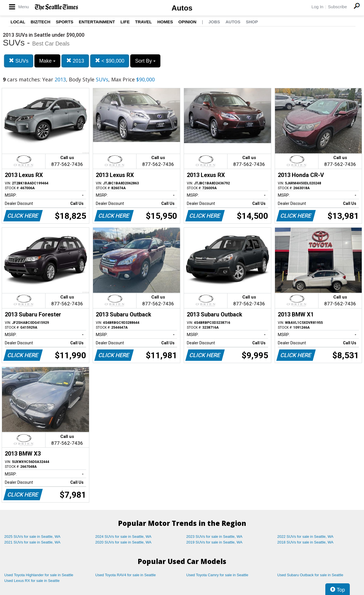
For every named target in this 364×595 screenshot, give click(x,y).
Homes (165, 22)
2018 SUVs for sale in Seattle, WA (305, 542)
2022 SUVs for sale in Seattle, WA (305, 537)
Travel (143, 22)
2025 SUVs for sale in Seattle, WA (32, 537)
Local (18, 22)
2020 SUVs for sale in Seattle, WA (123, 542)
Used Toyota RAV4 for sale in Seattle (126, 575)
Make (47, 61)
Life (125, 22)
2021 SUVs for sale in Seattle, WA (32, 542)
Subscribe (337, 7)
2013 (75, 61)
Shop (252, 22)
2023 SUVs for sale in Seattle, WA (214, 537)
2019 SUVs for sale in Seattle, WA (214, 542)
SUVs (19, 61)
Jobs (214, 22)
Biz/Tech (41, 22)
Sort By (145, 61)
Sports (65, 22)
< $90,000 (110, 61)
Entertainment (97, 22)
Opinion (187, 22)
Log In (317, 7)
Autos (182, 8)
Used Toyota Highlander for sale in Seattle (39, 575)
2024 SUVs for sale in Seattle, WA (123, 537)
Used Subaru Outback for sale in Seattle (310, 575)
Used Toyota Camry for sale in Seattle (217, 575)
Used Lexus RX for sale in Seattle (32, 581)
